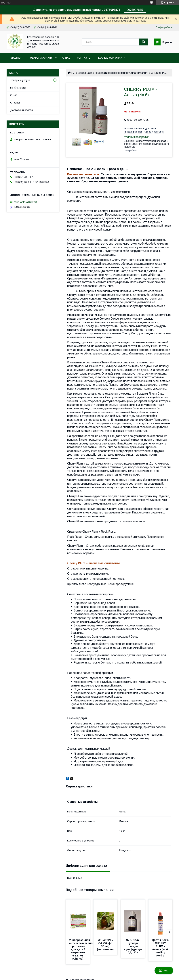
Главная (16, 58)
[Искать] (144, 42)
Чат (164, 971)
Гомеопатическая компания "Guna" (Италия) (122, 73)
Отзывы (15, 103)
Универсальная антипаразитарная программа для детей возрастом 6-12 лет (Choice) (82, 949)
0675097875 (135, 10)
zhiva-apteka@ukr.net (25, 202)
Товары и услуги (40, 58)
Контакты (84, 58)
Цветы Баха (85, 73)
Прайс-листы (18, 88)
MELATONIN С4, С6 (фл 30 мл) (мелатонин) (105, 945)
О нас (66, 58)
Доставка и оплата (112, 58)
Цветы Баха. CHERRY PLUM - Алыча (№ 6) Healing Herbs (161, 948)
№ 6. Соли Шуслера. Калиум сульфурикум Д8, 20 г (134, 946)
